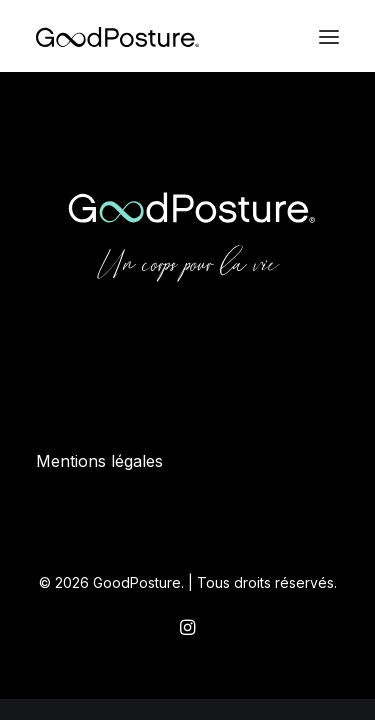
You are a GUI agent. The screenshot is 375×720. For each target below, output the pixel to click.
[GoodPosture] (117, 37)
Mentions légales (99, 461)
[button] (329, 37)
